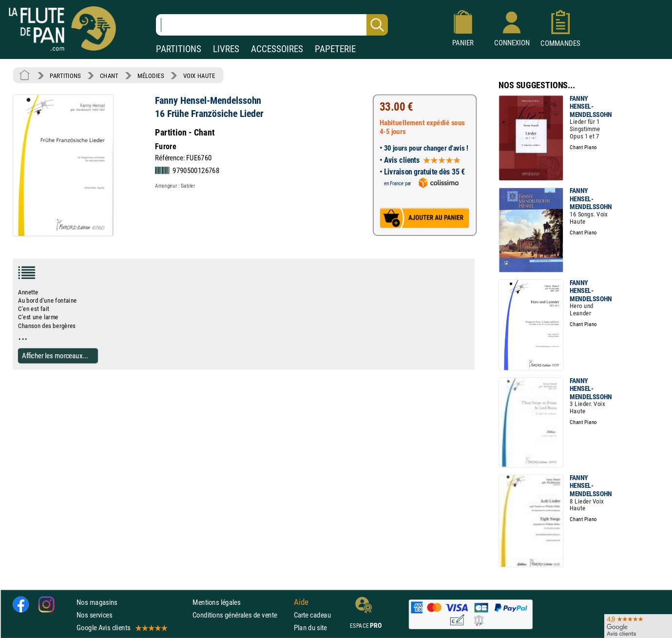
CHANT (109, 76)
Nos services (94, 615)
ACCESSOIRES (277, 49)
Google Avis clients (121, 628)
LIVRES (226, 49)
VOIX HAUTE (199, 76)
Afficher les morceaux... (55, 356)
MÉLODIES (151, 76)
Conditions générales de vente (241, 615)
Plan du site (310, 628)
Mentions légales (216, 602)
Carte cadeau (312, 615)
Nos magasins (97, 602)
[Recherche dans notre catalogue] (272, 25)
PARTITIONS (179, 49)
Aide (301, 602)
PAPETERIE (335, 49)
